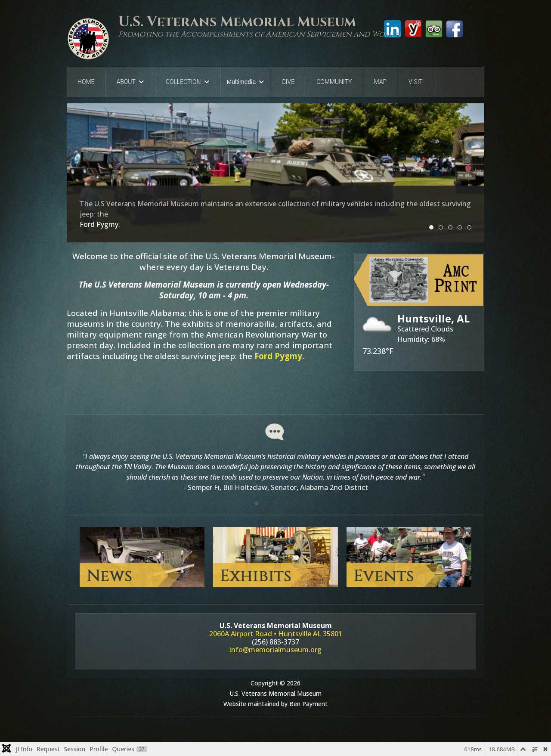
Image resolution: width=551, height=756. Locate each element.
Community (334, 82)
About (126, 82)
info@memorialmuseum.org (275, 650)
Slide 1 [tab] (433, 228)
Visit (416, 82)
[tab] (257, 503)
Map (380, 82)
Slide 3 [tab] (452, 228)
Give (288, 82)
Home (86, 82)
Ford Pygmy (278, 356)
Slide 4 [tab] (462, 228)
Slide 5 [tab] (471, 228)
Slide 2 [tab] (443, 228)
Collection (183, 82)
